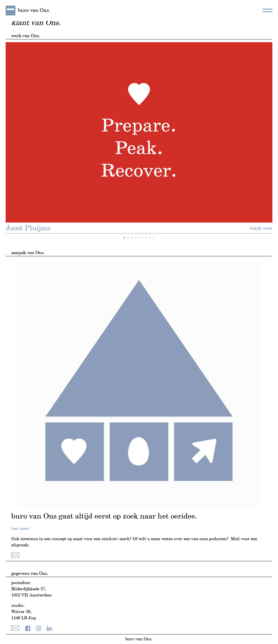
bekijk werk (261, 228)
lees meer (20, 529)
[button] (124, 238)
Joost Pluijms (28, 228)
